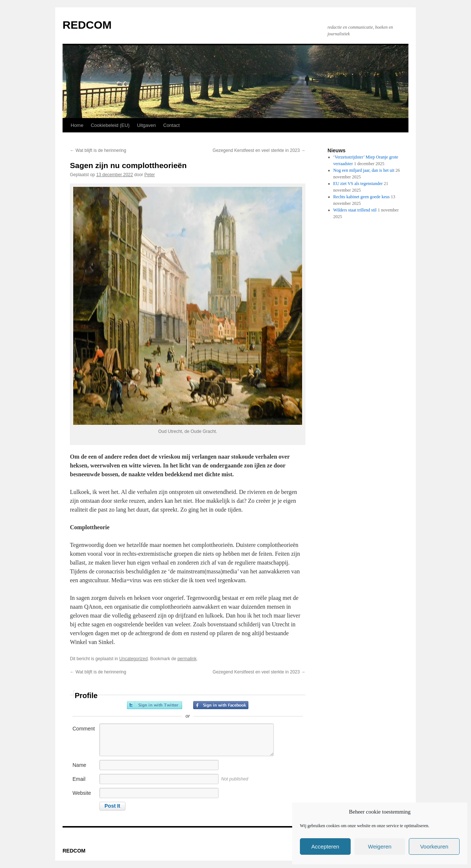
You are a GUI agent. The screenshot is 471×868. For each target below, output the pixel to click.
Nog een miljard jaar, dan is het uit (364, 170)
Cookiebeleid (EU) (110, 125)
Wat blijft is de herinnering (98, 150)
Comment (84, 729)
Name (79, 765)
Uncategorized (133, 659)
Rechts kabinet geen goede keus (362, 197)
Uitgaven (146, 125)
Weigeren (380, 846)
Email (79, 779)
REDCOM (87, 25)
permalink (187, 659)
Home (77, 125)
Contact (172, 125)
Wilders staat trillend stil (355, 210)
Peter (150, 175)
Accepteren (325, 846)
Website (82, 793)
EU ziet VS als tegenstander (358, 184)
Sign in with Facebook (221, 705)
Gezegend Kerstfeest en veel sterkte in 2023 (259, 150)
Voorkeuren (434, 846)
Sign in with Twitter (155, 705)
